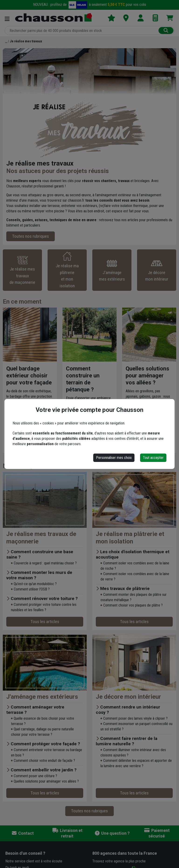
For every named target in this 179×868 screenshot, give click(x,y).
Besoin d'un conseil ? (25, 853)
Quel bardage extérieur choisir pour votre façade (29, 376)
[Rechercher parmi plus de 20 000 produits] (82, 31)
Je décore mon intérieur (128, 697)
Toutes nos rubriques (31, 236)
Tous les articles (45, 622)
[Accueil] (6, 41)
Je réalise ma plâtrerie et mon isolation (130, 538)
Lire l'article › (19, 427)
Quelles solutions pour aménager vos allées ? (147, 376)
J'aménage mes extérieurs (42, 697)
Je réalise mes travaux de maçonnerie (41, 538)
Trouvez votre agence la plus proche (119, 861)
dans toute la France (125, 853)
